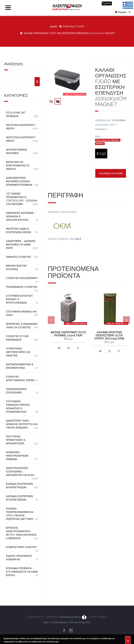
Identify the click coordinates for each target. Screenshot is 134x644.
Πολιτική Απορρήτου (80, 622)
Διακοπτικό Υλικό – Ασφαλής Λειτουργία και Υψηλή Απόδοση (22, 424)
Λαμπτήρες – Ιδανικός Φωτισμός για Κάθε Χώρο (21, 245)
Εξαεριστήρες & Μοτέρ (21, 547)
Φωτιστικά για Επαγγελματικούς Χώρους (18, 166)
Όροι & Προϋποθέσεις (55, 622)
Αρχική (54, 26)
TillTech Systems (94, 617)
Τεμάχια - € (123, 12)
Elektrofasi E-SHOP (74, 26)
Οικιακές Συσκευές (19, 257)
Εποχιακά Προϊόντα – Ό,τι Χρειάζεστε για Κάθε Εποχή (22, 572)
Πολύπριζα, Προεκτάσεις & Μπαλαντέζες (16, 440)
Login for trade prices (75, 94)
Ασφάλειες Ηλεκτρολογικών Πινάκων (17, 456)
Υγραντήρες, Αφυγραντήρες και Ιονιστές (18, 352)
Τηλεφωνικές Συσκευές (22, 287)
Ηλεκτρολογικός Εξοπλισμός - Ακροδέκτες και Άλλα (20, 472)
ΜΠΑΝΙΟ (100, 144)
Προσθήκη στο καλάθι (111, 173)
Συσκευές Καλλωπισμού (22, 278)
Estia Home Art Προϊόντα (108, 140)
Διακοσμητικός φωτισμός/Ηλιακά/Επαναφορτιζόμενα (19, 181)
